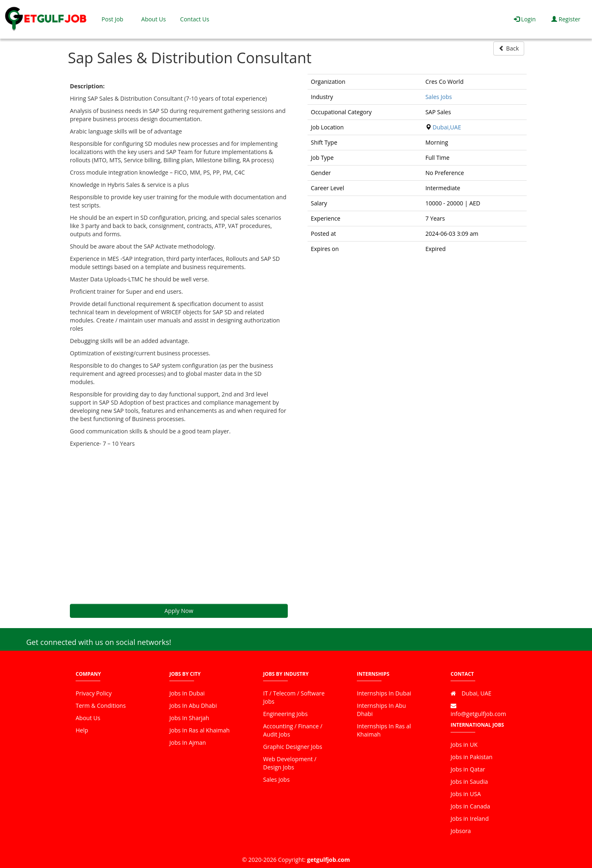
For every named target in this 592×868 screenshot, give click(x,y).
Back (509, 48)
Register (566, 19)
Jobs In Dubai (187, 693)
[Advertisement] (179, 526)
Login (525, 19)
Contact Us (195, 19)
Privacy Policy (94, 693)
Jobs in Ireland (470, 818)
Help (82, 730)
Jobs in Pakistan (472, 757)
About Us (154, 19)
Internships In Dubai (384, 693)
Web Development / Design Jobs (290, 763)
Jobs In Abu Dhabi (193, 706)
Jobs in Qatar (468, 769)
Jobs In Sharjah (189, 718)
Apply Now (179, 611)
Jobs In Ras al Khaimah (200, 730)
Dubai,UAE (447, 127)
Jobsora (461, 831)
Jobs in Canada (470, 806)
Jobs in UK (464, 745)
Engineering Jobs (285, 714)
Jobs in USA (466, 794)
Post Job (112, 19)
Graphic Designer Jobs (293, 747)
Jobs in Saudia (469, 782)
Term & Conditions (101, 706)
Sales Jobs (439, 97)
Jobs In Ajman (188, 743)
